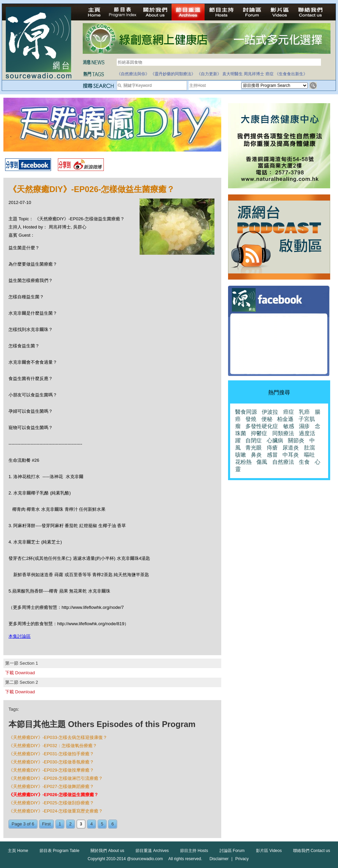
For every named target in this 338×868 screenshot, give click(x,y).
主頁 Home (18, 851)
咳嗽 (241, 455)
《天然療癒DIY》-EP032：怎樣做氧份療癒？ (53, 746)
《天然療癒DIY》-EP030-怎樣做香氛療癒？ (51, 762)
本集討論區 (20, 636)
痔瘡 (272, 448)
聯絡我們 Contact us (312, 851)
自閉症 (254, 440)
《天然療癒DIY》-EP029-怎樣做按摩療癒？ (51, 770)
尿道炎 (291, 448)
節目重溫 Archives (152, 851)
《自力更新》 (209, 74)
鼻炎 (256, 455)
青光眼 (254, 448)
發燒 (251, 419)
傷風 (262, 462)
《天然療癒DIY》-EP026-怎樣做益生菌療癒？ (53, 795)
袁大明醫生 (232, 74)
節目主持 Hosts (194, 851)
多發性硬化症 (262, 426)
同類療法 (283, 433)
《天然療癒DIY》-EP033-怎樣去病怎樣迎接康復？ (58, 737)
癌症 (270, 74)
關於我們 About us (107, 851)
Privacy (242, 859)
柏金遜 (285, 419)
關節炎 (296, 440)
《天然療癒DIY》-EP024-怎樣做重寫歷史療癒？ (56, 811)
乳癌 (304, 412)
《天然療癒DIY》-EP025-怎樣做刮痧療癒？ (51, 803)
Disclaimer (219, 859)
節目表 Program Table (59, 851)
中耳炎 (291, 455)
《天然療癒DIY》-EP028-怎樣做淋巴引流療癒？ (56, 778)
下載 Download (20, 673)
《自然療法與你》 (133, 74)
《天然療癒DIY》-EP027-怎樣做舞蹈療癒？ (51, 786)
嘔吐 (309, 455)
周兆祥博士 (254, 74)
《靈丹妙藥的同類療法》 (173, 74)
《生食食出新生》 (291, 74)
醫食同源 (246, 412)
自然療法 (283, 462)
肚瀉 (309, 448)
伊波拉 (270, 412)
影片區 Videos (269, 851)
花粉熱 (243, 462)
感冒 (272, 455)
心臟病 (275, 440)
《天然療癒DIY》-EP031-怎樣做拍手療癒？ (51, 754)
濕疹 (304, 426)
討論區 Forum (232, 851)
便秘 (267, 419)
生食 (304, 462)
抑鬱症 (259, 433)
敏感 (289, 426)
